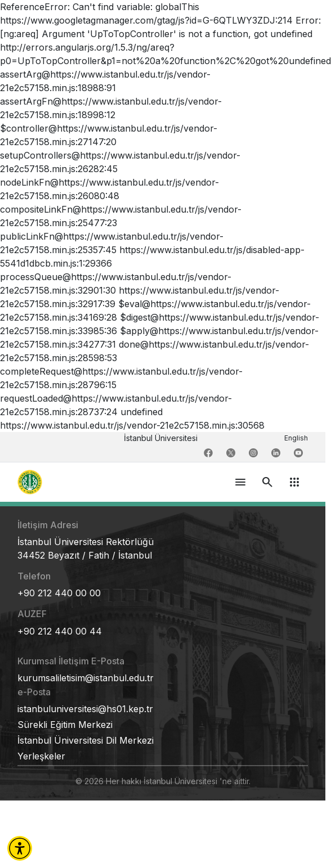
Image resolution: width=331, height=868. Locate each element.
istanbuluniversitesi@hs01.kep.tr (85, 709)
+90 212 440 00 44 (60, 631)
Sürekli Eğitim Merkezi (65, 725)
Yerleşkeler (41, 756)
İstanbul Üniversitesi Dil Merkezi (86, 740)
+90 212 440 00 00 (59, 593)
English (296, 438)
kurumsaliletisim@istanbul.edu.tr (86, 678)
